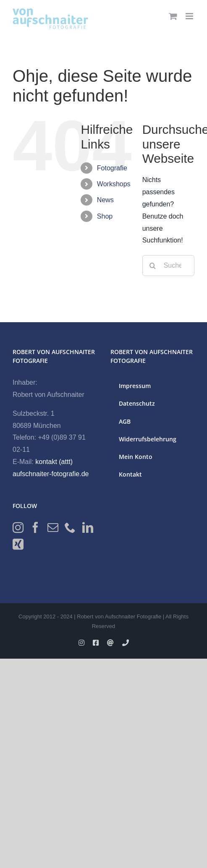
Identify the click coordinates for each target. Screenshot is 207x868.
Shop (105, 216)
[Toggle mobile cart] (173, 16)
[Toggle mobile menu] (190, 16)
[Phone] (70, 527)
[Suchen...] (168, 266)
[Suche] (153, 266)
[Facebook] (35, 527)
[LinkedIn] (88, 527)
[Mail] (53, 527)
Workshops (114, 184)
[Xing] (18, 544)
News (105, 200)
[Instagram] (18, 527)
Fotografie (112, 168)
